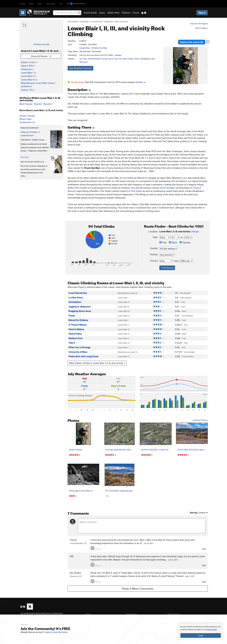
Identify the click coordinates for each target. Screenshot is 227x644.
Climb (22, 4)
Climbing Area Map (41, 44)
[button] (166, 64)
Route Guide (90, 13)
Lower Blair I (27, 73)
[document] (201, 632)
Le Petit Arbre (135, 191)
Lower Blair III (28, 80)
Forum (136, 13)
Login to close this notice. (56, 632)
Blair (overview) (122, 21)
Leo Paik (83, 59)
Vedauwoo (109, 21)
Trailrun (51, 4)
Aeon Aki (118, 59)
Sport (173, 242)
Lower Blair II (27, 76)
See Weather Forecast (80, 68)
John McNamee (94, 59)
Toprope (185, 242)
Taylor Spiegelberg (142, 59)
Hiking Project (175, 614)
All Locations (73, 21)
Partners (126, 13)
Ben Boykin (75, 573)
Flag (204, 549)
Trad (163, 242)
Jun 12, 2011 (148, 543)
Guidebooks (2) (27, 122)
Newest (38, 104)
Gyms (102, 13)
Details (141, 82)
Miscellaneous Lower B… (128, 293)
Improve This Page (199, 24)
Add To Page (201, 28)
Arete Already (167, 188)
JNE (72, 556)
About (88, 614)
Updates (118, 55)
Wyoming (84, 21)
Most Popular (26, 104)
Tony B (73, 540)
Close (201, 635)
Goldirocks (26, 69)
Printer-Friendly (27, 116)
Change (195, 231)
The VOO (24, 157)
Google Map (84, 48)
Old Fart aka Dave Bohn (89, 55)
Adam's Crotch (28, 62)
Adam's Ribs (27, 66)
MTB (31, 4)
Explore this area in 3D (194, 41)
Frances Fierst (107, 59)
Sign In (202, 13)
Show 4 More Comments (138, 588)
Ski (61, 4)
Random (48, 104)
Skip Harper (77, 151)
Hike (40, 4)
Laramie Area (96, 21)
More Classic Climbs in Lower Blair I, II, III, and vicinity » (97, 363)
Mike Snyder (128, 59)
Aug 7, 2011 (190, 576)
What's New (113, 13)
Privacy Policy (212, 630)
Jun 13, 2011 (173, 560)
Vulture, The (27, 90)
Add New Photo (200, 420)
